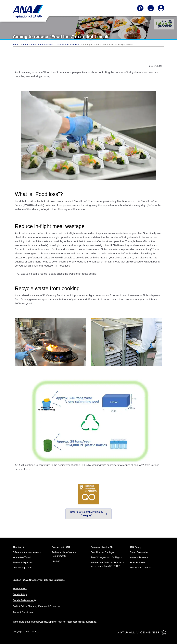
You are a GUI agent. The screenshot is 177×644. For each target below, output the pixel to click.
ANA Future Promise (68, 45)
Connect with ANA (61, 547)
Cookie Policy (20, 594)
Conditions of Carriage (102, 552)
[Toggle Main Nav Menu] (151, 8)
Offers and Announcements (38, 45)
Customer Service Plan (103, 547)
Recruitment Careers (140, 568)
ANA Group (135, 547)
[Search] (140, 8)
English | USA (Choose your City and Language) (39, 580)
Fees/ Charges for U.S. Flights (106, 557)
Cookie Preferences (24, 600)
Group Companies (139, 552)
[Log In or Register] (161, 8)
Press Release (137, 563)
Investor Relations (139, 557)
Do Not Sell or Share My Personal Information (36, 606)
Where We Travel (22, 557)
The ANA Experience (23, 563)
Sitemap (56, 561)
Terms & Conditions (23, 612)
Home (16, 45)
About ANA (18, 547)
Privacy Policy (20, 589)
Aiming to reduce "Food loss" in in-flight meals (108, 45)
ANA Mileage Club (22, 568)
